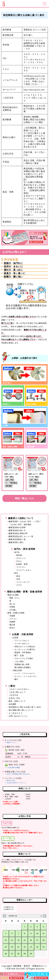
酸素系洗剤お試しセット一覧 (21, 536)
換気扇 (19, 555)
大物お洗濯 (36, 438)
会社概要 (12, 704)
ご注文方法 (13, 695)
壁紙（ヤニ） (15, 598)
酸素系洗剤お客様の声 (18, 533)
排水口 (12, 628)
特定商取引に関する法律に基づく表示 (25, 707)
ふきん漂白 (19, 661)
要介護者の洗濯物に (23, 667)
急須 (18, 576)
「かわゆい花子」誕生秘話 (20, 525)
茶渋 (16, 573)
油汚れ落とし (24, 375)
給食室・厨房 (22, 564)
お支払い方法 (14, 698)
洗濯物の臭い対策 (22, 664)
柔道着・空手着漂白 (23, 653)
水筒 (18, 579)
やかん (19, 561)
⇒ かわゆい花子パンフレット (16, 783)
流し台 (12, 604)
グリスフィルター (24, 570)
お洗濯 (24, 417)
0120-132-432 (15, 750)
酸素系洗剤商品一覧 (17, 539)
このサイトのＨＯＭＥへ (19, 689)
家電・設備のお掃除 (13, 438)
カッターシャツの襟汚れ (25, 650)
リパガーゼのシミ (22, 644)
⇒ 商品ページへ (11, 742)
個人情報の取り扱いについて (21, 710)
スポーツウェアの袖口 (24, 659)
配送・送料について (17, 701)
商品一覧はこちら (25, 498)
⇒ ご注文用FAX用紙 (12, 768)
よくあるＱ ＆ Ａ (16, 713)
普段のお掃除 (36, 396)
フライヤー (21, 567)
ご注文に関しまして (17, 692)
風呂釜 (12, 625)
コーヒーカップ (23, 582)
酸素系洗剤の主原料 (17, 527)
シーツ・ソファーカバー (25, 673)
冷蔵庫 (12, 616)
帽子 (16, 679)
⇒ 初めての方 (10, 780)
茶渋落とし (13, 396)
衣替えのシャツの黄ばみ (25, 647)
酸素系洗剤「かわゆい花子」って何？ (25, 522)
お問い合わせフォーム (18, 716)
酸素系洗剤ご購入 (16, 542)
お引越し (13, 610)
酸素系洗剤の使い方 (17, 530)
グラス (19, 585)
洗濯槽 (12, 622)
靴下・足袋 (19, 656)
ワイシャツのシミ (22, 641)
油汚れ (17, 552)
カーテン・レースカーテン (26, 676)
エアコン (13, 619)
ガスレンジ (21, 558)
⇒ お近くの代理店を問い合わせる (17, 774)
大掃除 (12, 607)
